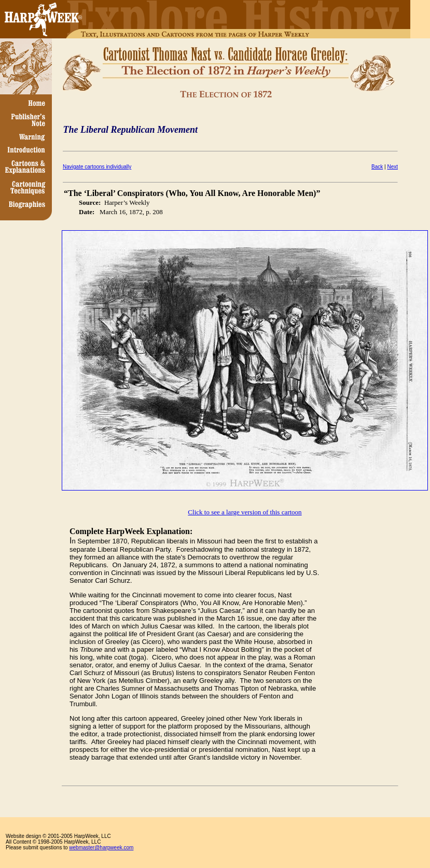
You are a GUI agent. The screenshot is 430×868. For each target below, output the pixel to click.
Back (377, 167)
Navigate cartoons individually (97, 167)
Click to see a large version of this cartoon (245, 512)
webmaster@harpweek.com (101, 848)
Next (392, 167)
